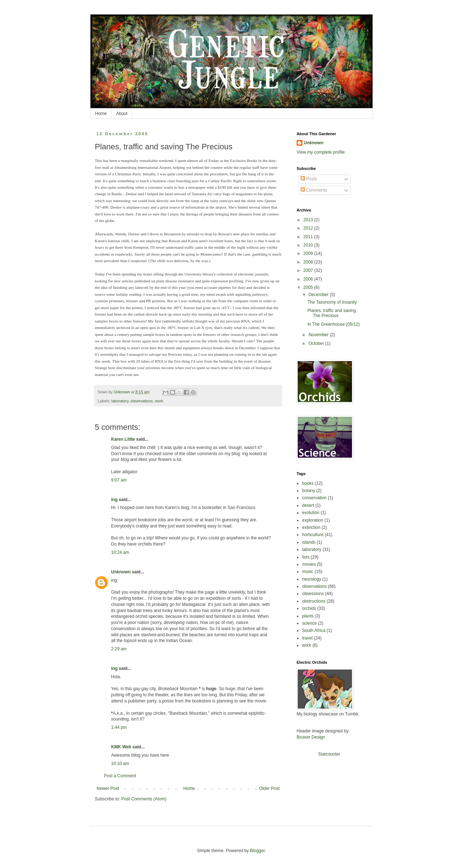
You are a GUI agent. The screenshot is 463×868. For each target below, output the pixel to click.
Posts (309, 179)
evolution (311, 513)
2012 (309, 228)
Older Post (269, 788)
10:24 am (120, 552)
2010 (309, 245)
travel (307, 638)
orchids (309, 608)
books (308, 483)
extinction (311, 527)
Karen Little (123, 439)
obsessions (313, 594)
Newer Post (108, 788)
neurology (312, 579)
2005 (309, 287)
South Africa (314, 630)
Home (101, 114)
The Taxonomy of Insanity (332, 302)
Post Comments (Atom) (144, 799)
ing (114, 500)
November (319, 335)
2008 (309, 262)
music (308, 572)
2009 (309, 253)
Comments (314, 190)
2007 (309, 270)
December (319, 295)
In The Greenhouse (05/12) (334, 324)
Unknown (121, 572)
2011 (309, 237)
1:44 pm (119, 727)
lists (306, 557)
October (317, 343)
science (309, 623)
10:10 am (120, 764)
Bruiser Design (311, 737)
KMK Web (121, 747)
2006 (309, 279)
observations (142, 401)
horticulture (313, 535)
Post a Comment (120, 776)
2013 (309, 220)
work (159, 401)
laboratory (120, 401)
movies (309, 564)
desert (308, 505)
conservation (314, 498)
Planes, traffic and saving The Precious (332, 313)
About (122, 114)
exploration (313, 520)
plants (308, 616)
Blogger (257, 851)
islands (309, 542)
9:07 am (119, 480)
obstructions (314, 601)
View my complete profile (321, 152)
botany (309, 491)
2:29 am (119, 649)
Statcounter (329, 754)
